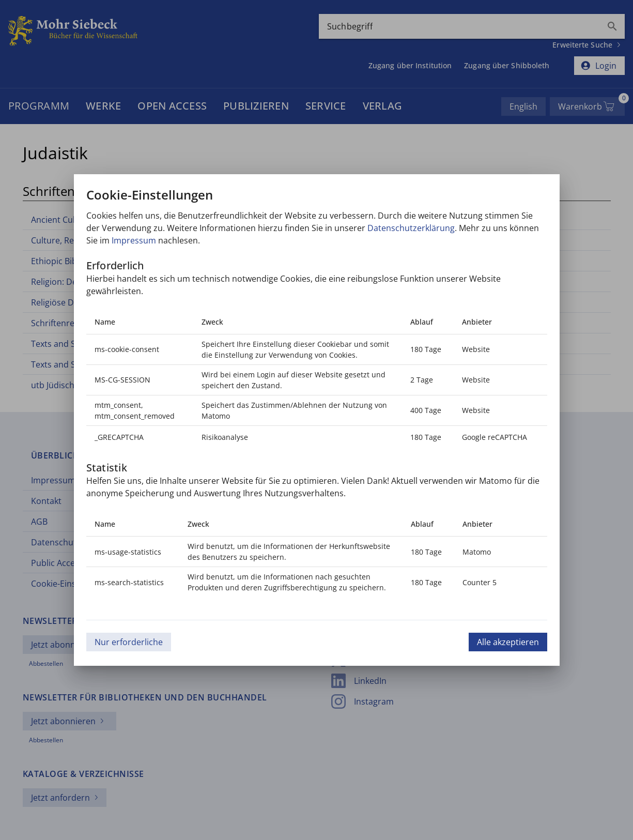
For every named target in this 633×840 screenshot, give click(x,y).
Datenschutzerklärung (411, 228)
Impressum (134, 240)
